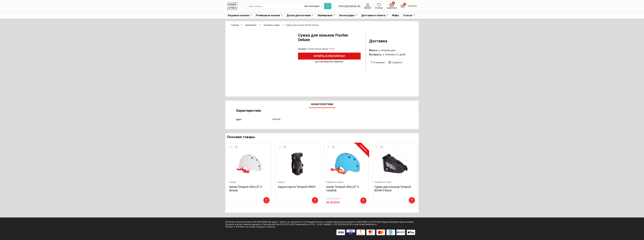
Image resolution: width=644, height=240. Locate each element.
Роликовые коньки (268, 15)
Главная (235, 25)
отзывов (260, 227)
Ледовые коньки (238, 15)
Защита (281, 182)
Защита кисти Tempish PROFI (297, 187)
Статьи (408, 15)
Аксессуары (347, 15)
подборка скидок (335, 182)
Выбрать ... (267, 200)
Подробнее (315, 200)
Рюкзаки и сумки (272, 25)
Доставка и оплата (373, 15)
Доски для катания (299, 15)
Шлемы (233, 182)
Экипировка (325, 15)
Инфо (395, 15)
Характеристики (322, 104)
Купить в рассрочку (329, 56)
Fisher (332, 49)
